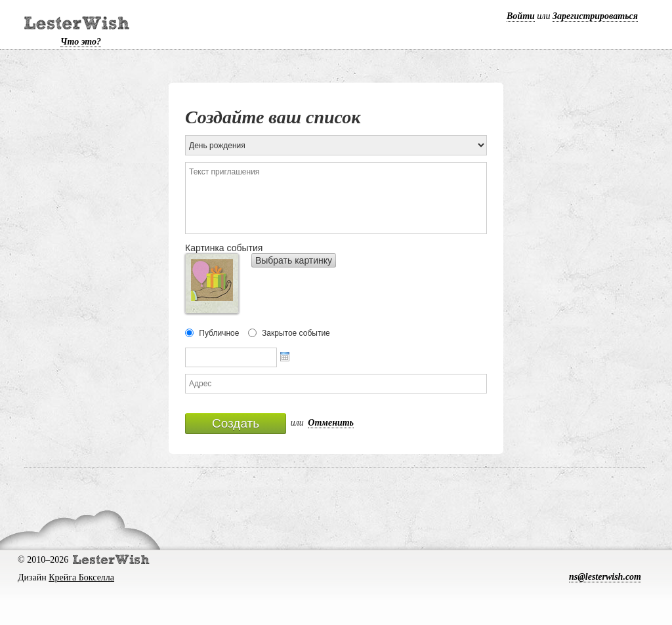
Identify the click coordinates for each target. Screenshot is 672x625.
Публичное (219, 333)
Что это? (81, 42)
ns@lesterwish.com (605, 577)
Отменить (331, 423)
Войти (521, 16)
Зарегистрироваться (595, 16)
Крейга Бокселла (81, 577)
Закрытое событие (296, 333)
